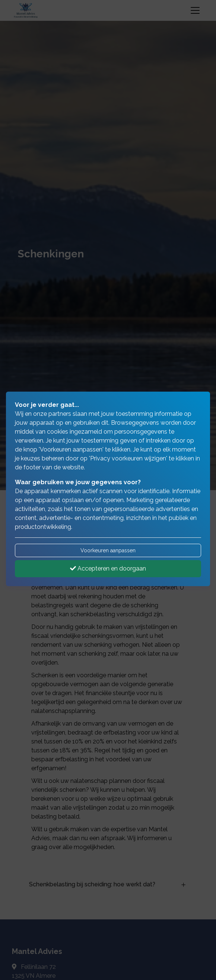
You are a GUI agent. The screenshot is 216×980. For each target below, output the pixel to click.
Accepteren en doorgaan (108, 568)
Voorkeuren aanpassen (108, 550)
